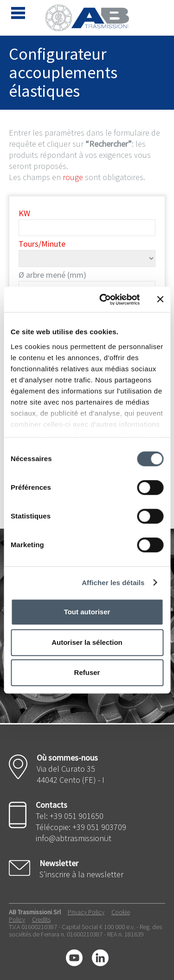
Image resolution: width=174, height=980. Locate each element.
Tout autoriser (87, 612)
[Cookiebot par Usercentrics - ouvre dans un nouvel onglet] (104, 300)
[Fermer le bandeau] (160, 300)
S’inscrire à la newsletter (81, 874)
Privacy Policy (86, 912)
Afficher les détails (113, 583)
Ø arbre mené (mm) (52, 275)
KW (24, 213)
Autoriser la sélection (87, 642)
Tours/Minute (42, 244)
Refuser (87, 672)
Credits (41, 919)
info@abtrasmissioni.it (74, 838)
